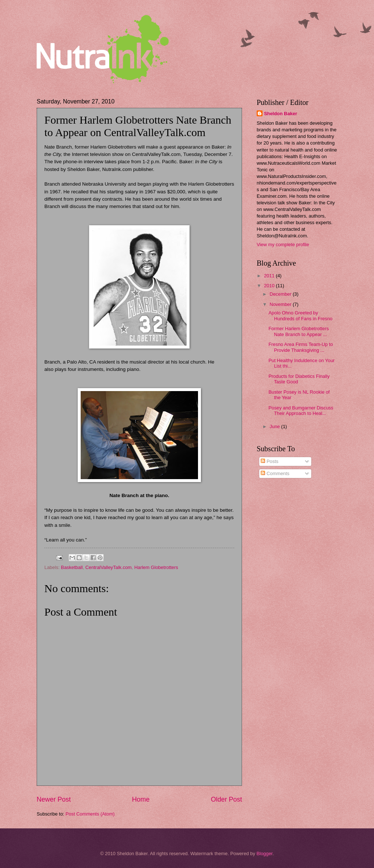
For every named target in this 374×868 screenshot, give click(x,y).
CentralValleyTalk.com (109, 567)
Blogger (264, 854)
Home (141, 799)
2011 (270, 276)
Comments (275, 473)
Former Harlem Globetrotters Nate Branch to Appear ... (299, 331)
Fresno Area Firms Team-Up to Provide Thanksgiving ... (301, 347)
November (281, 304)
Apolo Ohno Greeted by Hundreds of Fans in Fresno (300, 316)
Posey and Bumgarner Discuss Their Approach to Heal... (301, 411)
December (281, 294)
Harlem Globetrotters (156, 567)
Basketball (72, 567)
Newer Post (54, 799)
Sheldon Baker (280, 114)
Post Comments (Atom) (90, 814)
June (275, 426)
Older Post (226, 799)
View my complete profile (283, 245)
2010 (270, 286)
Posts (269, 461)
